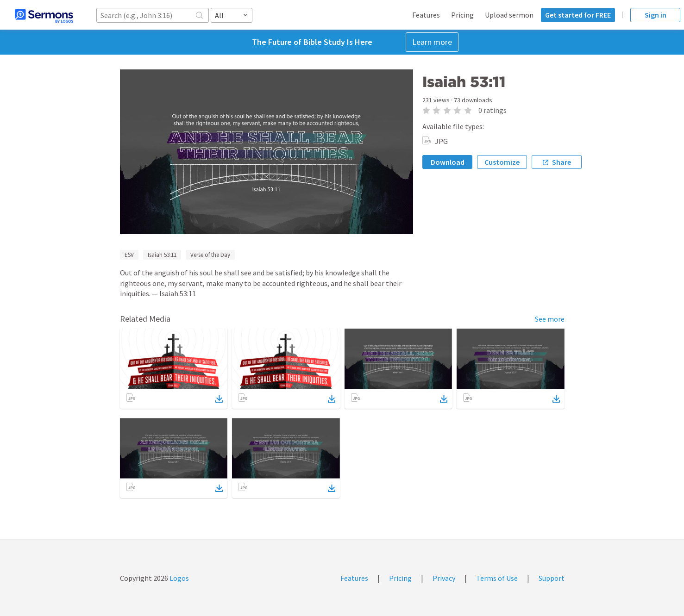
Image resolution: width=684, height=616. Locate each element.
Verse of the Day (210, 255)
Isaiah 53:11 (162, 255)
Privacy (444, 578)
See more (550, 319)
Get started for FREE (578, 15)
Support (552, 578)
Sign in (656, 15)
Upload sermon (509, 15)
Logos (179, 578)
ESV (129, 255)
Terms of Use (497, 578)
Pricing (462, 15)
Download (448, 162)
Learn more (432, 42)
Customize (502, 162)
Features (426, 15)
